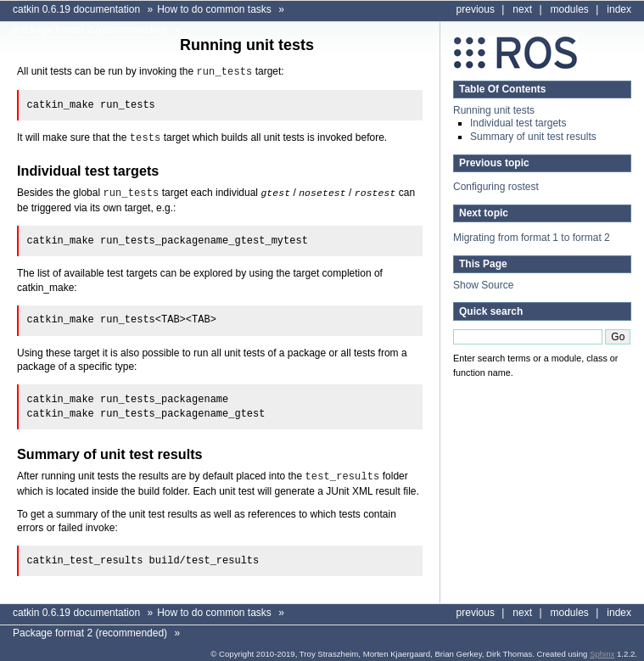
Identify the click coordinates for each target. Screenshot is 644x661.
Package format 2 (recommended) (90, 30)
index (619, 9)
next (522, 9)
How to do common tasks (214, 9)
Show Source (483, 285)
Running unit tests (494, 110)
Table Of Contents (502, 89)
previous (476, 9)
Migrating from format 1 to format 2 (532, 238)
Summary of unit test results (533, 137)
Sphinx (602, 650)
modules (570, 9)
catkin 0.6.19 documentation (76, 9)
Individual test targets (518, 123)
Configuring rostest (496, 187)
